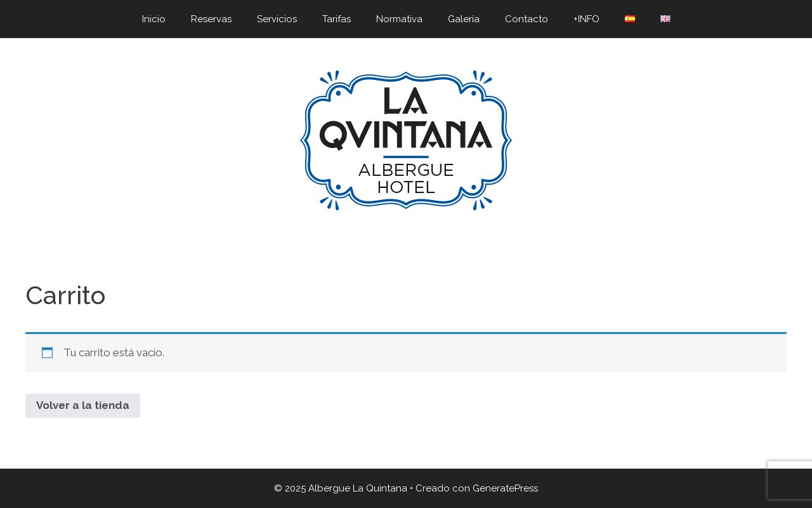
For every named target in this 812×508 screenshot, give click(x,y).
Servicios (277, 19)
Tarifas (337, 19)
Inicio (154, 19)
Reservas (211, 19)
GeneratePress (505, 488)
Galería (464, 19)
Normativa (399, 19)
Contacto (527, 19)
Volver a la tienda (83, 405)
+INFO (586, 19)
